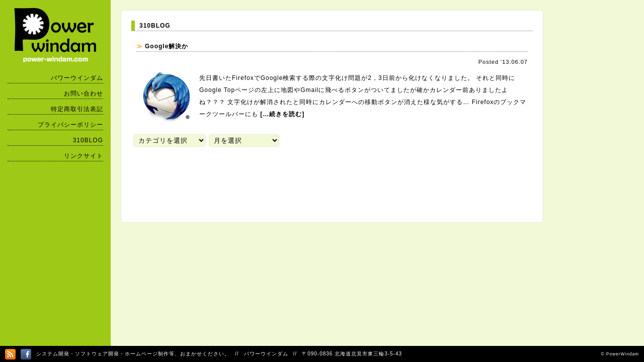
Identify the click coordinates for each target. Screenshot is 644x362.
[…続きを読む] (282, 114)
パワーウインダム (77, 78)
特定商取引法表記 (77, 109)
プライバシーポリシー (70, 125)
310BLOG (88, 140)
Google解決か (167, 46)
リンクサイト (84, 156)
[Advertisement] (314, 179)
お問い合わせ (84, 94)
